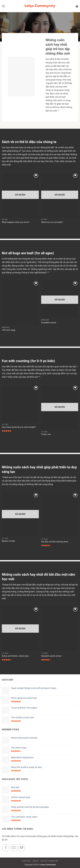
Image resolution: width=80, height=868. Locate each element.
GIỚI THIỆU (26, 861)
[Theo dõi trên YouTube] (22, 848)
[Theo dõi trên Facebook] (6, 848)
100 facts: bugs (9, 330)
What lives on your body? (52, 222)
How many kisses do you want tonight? (19, 427)
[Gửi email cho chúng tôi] (14, 848)
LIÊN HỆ (35, 861)
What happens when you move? (16, 222)
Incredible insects (49, 323)
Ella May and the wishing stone (55, 542)
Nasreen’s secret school (51, 656)
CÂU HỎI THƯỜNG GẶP (49, 861)
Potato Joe (46, 434)
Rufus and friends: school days (15, 656)
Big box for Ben (8, 541)
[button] (3, 6)
